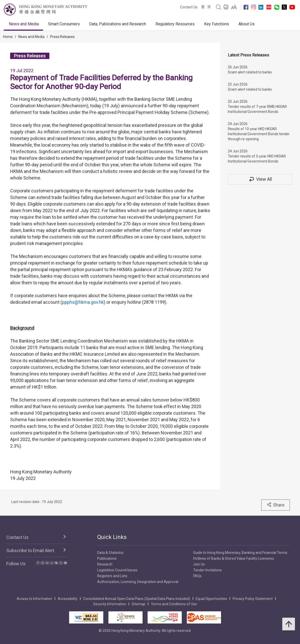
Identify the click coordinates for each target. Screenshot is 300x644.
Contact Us (189, 7)
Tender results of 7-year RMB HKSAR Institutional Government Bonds (257, 109)
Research (105, 564)
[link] (234, 7)
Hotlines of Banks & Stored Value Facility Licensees (234, 558)
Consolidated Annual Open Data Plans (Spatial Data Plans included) (137, 599)
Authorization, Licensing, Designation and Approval (138, 582)
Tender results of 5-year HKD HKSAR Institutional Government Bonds (257, 159)
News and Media (24, 24)
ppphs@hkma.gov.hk (83, 302)
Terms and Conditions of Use (174, 604)
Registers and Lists (112, 576)
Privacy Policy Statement (253, 599)
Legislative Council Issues (117, 570)
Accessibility (68, 599)
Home (8, 37)
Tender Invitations (207, 570)
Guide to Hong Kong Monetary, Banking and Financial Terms (240, 553)
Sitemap (138, 604)
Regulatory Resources (175, 24)
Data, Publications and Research (118, 24)
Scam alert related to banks (250, 72)
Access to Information (34, 599)
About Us (247, 24)
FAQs (197, 576)
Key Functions (217, 24)
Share (276, 505)
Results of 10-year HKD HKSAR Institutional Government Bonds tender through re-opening (259, 134)
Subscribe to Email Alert (30, 550)
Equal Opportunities (211, 599)
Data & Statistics (110, 553)
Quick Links (112, 537)
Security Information (110, 604)
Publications (107, 558)
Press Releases (62, 37)
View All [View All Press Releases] (260, 179)
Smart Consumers (64, 24)
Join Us (199, 564)
